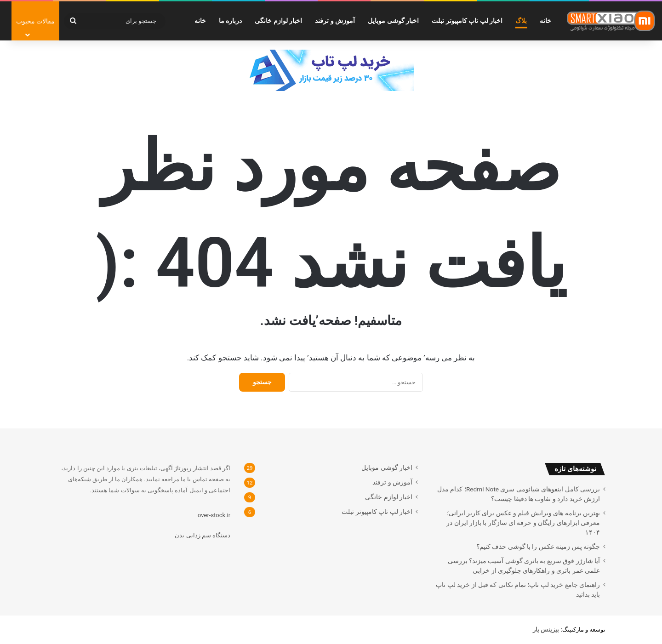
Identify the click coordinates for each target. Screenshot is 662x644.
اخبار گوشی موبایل (393, 21)
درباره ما (230, 21)
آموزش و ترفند (335, 21)
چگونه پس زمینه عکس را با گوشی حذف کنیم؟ (538, 547)
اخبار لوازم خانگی (278, 21)
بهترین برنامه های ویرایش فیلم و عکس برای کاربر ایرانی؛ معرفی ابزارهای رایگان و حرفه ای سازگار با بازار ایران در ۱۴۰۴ (523, 523)
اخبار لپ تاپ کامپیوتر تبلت (467, 21)
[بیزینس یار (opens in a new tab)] (546, 630)
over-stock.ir (214, 515)
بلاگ (521, 21)
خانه (545, 21)
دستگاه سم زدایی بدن (203, 535)
